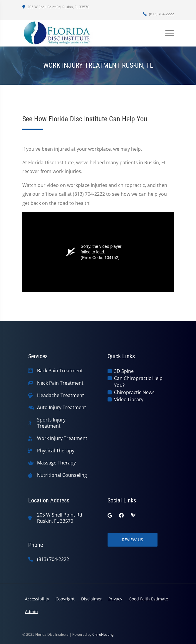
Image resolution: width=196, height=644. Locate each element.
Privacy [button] (115, 599)
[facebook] (121, 515)
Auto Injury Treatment (62, 408)
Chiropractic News (134, 392)
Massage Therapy (56, 463)
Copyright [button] (65, 599)
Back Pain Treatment (60, 371)
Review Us (133, 540)
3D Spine (124, 371)
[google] (110, 515)
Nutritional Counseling (62, 475)
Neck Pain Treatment (60, 383)
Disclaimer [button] (92, 599)
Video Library (129, 399)
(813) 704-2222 (159, 14)
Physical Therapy (56, 451)
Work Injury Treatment (62, 438)
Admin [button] (31, 611)
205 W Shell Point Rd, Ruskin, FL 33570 (56, 7)
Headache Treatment (61, 395)
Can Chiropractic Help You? (138, 382)
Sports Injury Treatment (51, 423)
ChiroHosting (103, 634)
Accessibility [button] (37, 599)
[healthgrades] (133, 515)
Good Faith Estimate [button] (148, 599)
